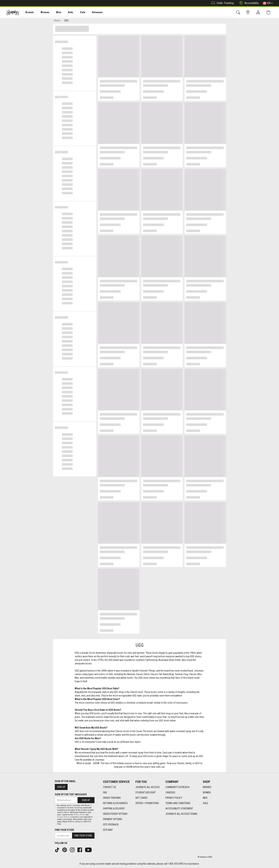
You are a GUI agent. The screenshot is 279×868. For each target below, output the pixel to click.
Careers (170, 792)
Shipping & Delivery (114, 809)
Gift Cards (141, 798)
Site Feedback (111, 825)
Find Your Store (64, 830)
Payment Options (113, 819)
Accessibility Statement (179, 809)
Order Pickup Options (115, 814)
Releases (92, 13)
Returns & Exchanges (115, 803)
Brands (27, 13)
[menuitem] (28, 13)
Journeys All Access (148, 787)
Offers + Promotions (147, 803)
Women (42, 13)
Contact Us (110, 787)
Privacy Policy (174, 798)
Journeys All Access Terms (181, 814)
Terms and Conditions (178, 803)
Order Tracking (222, 3)
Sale (78, 13)
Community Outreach (177, 787)
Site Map (108, 830)
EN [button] (268, 3)
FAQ (105, 792)
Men (55, 13)
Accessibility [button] (248, 3)
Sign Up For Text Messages (71, 794)
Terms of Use (79, 815)
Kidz (67, 13)
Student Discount (146, 792)
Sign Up (61, 787)
